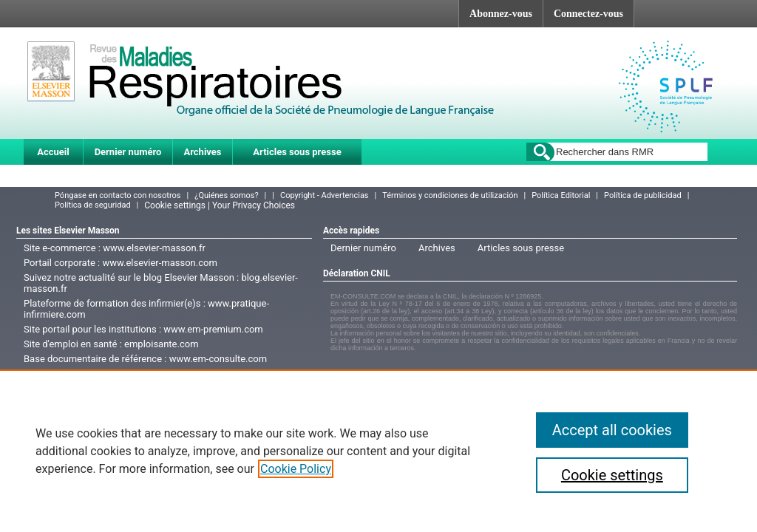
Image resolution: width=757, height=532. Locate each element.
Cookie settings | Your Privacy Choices (220, 205)
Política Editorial (561, 195)
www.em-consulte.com (218, 359)
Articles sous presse (297, 152)
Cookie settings (612, 475)
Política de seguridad (93, 205)
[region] (378, 451)
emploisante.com (161, 344)
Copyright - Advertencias (325, 195)
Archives (202, 152)
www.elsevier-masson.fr (154, 248)
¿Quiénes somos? (226, 195)
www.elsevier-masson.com (159, 263)
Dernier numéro (128, 152)
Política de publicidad (643, 195)
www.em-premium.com (213, 329)
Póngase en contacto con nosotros (118, 195)
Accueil (53, 152)
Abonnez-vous (501, 14)
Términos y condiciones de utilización (450, 195)
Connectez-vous (588, 14)
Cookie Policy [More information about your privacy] (296, 469)
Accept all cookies (612, 430)
